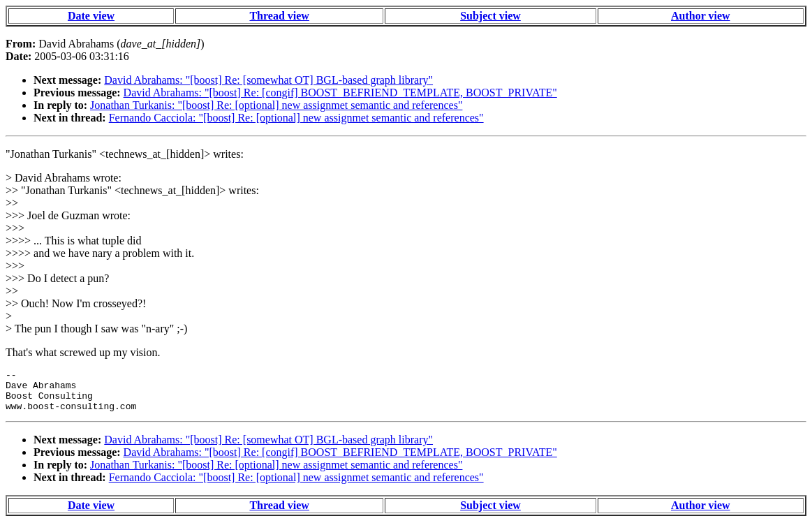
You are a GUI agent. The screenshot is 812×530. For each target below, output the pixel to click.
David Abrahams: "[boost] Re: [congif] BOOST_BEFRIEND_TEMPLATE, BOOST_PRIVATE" (340, 93)
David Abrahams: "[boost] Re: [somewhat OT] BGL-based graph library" (268, 80)
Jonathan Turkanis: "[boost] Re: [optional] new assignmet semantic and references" (276, 105)
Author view (701, 16)
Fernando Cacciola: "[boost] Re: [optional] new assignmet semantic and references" (296, 118)
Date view (91, 16)
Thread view (279, 16)
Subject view (490, 16)
